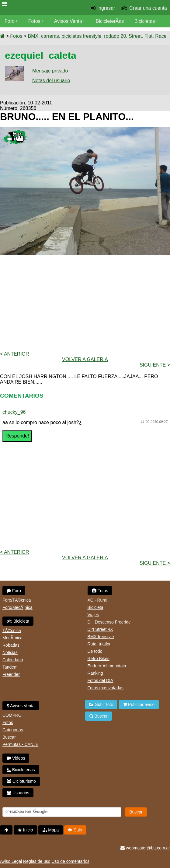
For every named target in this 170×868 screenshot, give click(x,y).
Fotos (34, 21)
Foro (10, 21)
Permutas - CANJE (20, 744)
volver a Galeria (85, 359)
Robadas (11, 645)
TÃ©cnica (12, 631)
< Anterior (15, 354)
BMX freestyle (101, 637)
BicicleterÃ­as (110, 21)
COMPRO (12, 715)
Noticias (10, 652)
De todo (95, 651)
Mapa (51, 830)
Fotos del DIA (101, 680)
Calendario (13, 660)
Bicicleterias (21, 770)
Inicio (26, 830)
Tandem (10, 667)
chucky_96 (14, 412)
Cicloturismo (21, 781)
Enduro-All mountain (107, 666)
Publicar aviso (139, 705)
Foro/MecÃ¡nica (17, 607)
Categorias (13, 730)
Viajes (93, 615)
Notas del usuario (51, 81)
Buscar (9, 737)
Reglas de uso (37, 861)
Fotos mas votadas (106, 688)
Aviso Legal (11, 861)
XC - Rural (97, 600)
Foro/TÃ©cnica (17, 600)
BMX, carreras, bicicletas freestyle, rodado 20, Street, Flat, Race (97, 36)
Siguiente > (155, 365)
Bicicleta (18, 621)
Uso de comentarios (70, 861)
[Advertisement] (85, 303)
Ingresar (106, 8)
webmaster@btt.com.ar (145, 848)
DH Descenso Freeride (109, 622)
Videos (12, 33)
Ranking (95, 673)
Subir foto (101, 705)
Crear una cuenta (148, 8)
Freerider (11, 674)
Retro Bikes (99, 659)
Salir (75, 830)
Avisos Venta (68, 21)
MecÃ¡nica (12, 638)
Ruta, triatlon (100, 644)
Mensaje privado (50, 71)
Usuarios (18, 793)
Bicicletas (145, 21)
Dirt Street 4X (100, 629)
